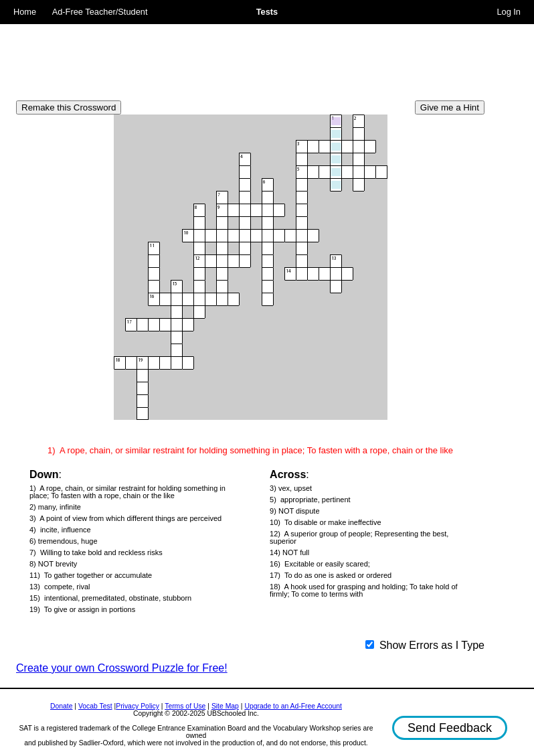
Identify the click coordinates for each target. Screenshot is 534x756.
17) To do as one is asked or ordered (331, 576)
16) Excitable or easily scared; (320, 564)
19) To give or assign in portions (82, 610)
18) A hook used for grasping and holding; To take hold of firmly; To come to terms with (364, 591)
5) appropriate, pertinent (310, 500)
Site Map (225, 706)
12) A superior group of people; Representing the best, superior (359, 538)
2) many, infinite (55, 507)
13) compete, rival (60, 587)
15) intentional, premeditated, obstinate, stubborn (110, 598)
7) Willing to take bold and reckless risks (96, 553)
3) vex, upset (291, 488)
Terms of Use (185, 706)
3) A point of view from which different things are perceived (125, 519)
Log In (509, 12)
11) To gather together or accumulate (91, 576)
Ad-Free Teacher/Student (100, 12)
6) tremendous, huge (64, 541)
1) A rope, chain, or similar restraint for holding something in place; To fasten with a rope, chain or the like (127, 492)
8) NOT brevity (53, 564)
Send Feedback (450, 728)
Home (25, 12)
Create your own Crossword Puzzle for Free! (122, 668)
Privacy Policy (138, 706)
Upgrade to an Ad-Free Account (293, 706)
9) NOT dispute (294, 511)
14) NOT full (289, 553)
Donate (62, 706)
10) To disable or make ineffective (326, 523)
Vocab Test (95, 706)
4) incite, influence (60, 530)
